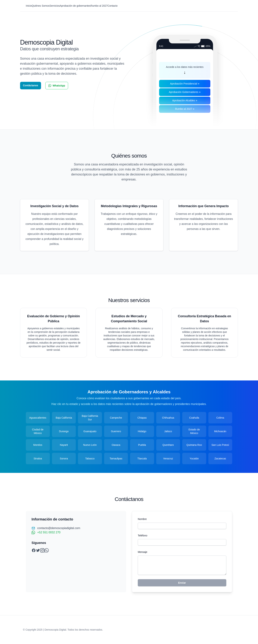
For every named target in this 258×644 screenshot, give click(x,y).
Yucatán (194, 459)
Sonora (64, 459)
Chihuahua (168, 418)
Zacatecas (220, 459)
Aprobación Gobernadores (185, 92)
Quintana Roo (194, 445)
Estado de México (194, 431)
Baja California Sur (90, 418)
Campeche (116, 418)
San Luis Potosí (220, 445)
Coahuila (194, 418)
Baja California (64, 418)
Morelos (38, 445)
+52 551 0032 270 (49, 532)
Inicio (29, 6)
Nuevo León (90, 445)
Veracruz (168, 459)
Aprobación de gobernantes (75, 6)
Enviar (182, 583)
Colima (220, 418)
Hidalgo (142, 431)
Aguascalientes (38, 418)
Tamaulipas (116, 459)
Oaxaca (116, 445)
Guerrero (116, 431)
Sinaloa (38, 459)
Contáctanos (31, 85)
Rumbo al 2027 (99, 6)
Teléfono (143, 536)
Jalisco (168, 431)
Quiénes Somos (41, 6)
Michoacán (220, 431)
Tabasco (90, 459)
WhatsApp (57, 86)
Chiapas (142, 418)
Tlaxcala (142, 459)
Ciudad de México (38, 431)
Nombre (142, 519)
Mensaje (143, 552)
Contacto (113, 6)
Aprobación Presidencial (185, 84)
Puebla (142, 445)
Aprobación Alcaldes (185, 100)
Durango (64, 431)
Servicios (55, 6)
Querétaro (168, 445)
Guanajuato (90, 431)
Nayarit (64, 445)
